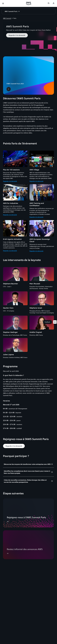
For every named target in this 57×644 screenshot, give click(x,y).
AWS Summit (7, 18)
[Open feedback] (55, 322)
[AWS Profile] (54, 3)
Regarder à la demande (10, 181)
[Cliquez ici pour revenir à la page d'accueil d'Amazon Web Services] (29, 3)
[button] (12, 11)
